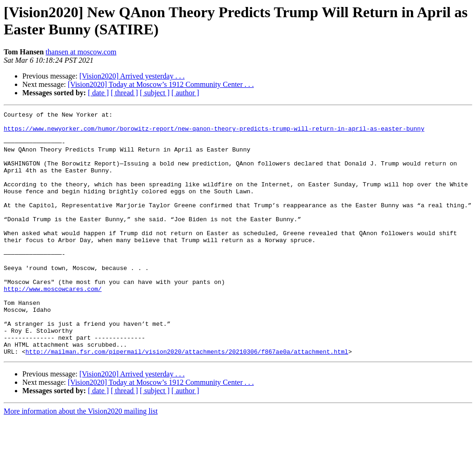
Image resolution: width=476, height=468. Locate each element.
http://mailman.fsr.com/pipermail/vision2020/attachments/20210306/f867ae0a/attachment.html (187, 400)
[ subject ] (155, 93)
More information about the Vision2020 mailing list (81, 460)
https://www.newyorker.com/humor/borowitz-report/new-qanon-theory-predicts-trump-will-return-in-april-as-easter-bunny (214, 132)
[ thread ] (124, 93)
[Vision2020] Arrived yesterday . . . (132, 76)
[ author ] (185, 93)
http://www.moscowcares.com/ (53, 325)
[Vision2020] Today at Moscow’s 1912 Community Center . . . (161, 84)
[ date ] (98, 93)
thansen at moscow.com (81, 52)
